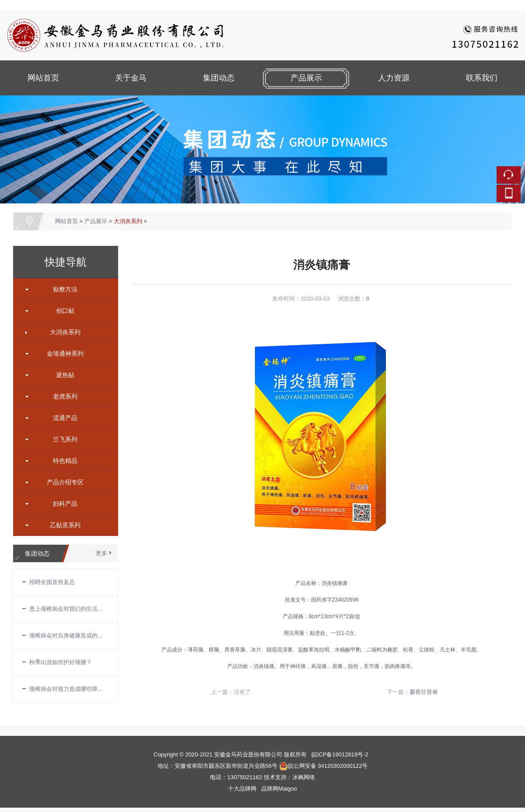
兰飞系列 (62, 439)
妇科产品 (62, 504)
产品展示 (306, 78)
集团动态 (219, 78)
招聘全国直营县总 (52, 582)
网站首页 (43, 78)
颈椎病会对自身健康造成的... (66, 635)
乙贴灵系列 (62, 525)
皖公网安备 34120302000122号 (324, 766)
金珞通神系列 (62, 353)
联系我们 (482, 78)
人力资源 (394, 78)
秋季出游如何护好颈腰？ (61, 662)
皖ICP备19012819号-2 (340, 754)
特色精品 (62, 461)
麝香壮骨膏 (424, 692)
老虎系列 (62, 396)
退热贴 (62, 375)
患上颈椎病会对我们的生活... (66, 609)
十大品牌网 (242, 789)
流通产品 (62, 418)
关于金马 (131, 78)
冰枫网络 (304, 777)
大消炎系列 (128, 221)
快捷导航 (66, 262)
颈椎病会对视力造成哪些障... (66, 689)
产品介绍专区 (62, 482)
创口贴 (62, 311)
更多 (101, 553)
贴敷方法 (62, 289)
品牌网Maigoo (279, 789)
